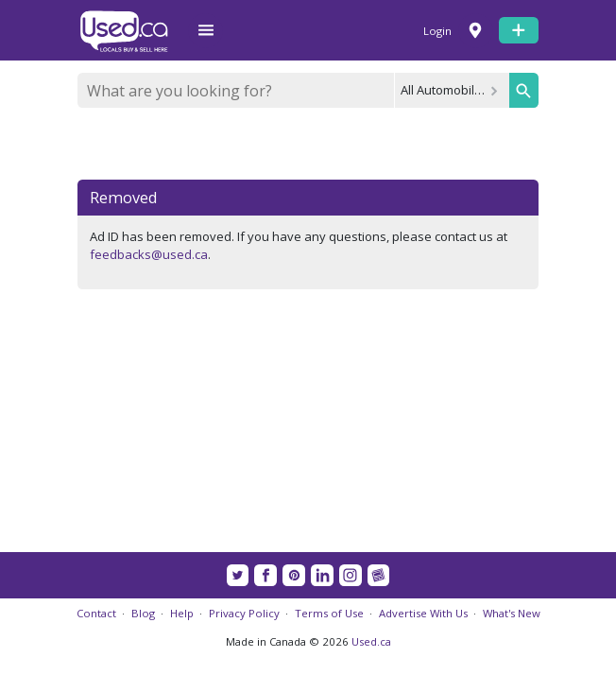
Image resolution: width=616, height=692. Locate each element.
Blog (143, 613)
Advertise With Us (423, 613)
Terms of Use (329, 613)
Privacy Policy (244, 613)
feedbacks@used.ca (149, 254)
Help (182, 613)
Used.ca (371, 641)
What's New (512, 613)
